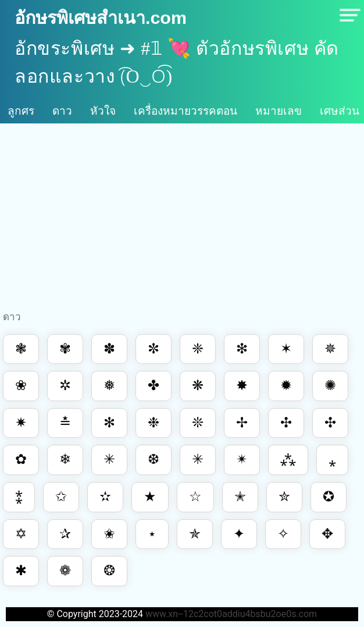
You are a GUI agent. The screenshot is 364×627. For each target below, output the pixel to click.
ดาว (62, 111)
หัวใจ (103, 111)
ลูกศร (21, 111)
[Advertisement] (182, 219)
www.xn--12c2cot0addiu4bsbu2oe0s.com (231, 614)
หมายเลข (279, 111)
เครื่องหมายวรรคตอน (185, 111)
